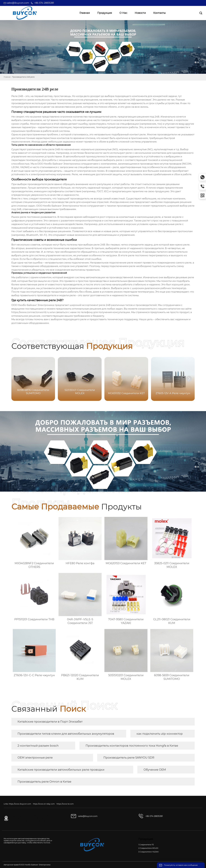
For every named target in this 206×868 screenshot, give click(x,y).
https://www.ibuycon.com (20, 804)
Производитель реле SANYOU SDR (129, 758)
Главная (7, 77)
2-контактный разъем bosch (38, 746)
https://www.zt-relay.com (44, 804)
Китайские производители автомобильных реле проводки (61, 770)
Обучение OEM (155, 770)
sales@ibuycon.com (18, 3)
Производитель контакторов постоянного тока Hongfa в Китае (132, 746)
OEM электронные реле (35, 758)
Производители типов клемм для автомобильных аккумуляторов (66, 734)
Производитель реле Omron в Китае (44, 782)
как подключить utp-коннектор (160, 734)
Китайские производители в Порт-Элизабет (50, 722)
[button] (189, 379)
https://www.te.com (65, 804)
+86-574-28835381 (44, 3)
